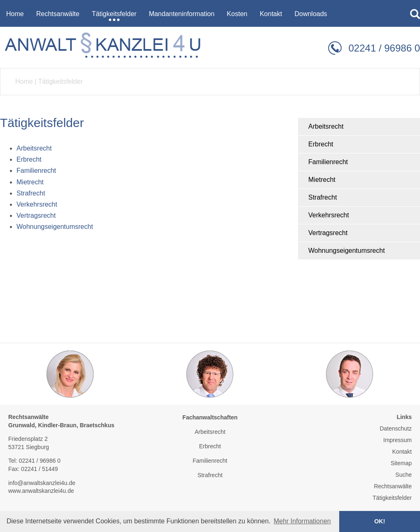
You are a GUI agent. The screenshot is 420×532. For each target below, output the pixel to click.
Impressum (398, 440)
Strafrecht (323, 197)
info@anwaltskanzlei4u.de (42, 483)
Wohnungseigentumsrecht (347, 251)
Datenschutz (396, 428)
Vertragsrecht (328, 233)
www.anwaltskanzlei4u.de (41, 491)
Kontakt (402, 452)
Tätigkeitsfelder (60, 81)
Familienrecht (328, 162)
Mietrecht (322, 180)
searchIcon (415, 14)
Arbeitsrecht (326, 126)
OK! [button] (380, 521)
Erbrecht (321, 144)
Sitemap (401, 463)
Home (24, 81)
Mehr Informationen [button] (302, 521)
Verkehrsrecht (329, 215)
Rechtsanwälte (393, 486)
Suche (404, 475)
